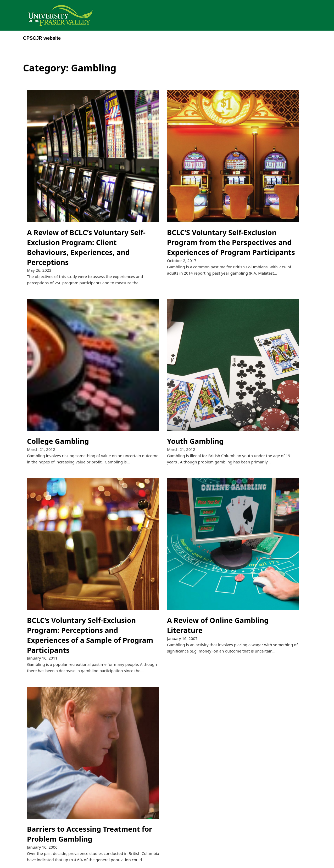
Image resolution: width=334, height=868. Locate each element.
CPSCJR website (42, 38)
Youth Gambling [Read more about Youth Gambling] (195, 441)
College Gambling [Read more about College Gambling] (58, 441)
